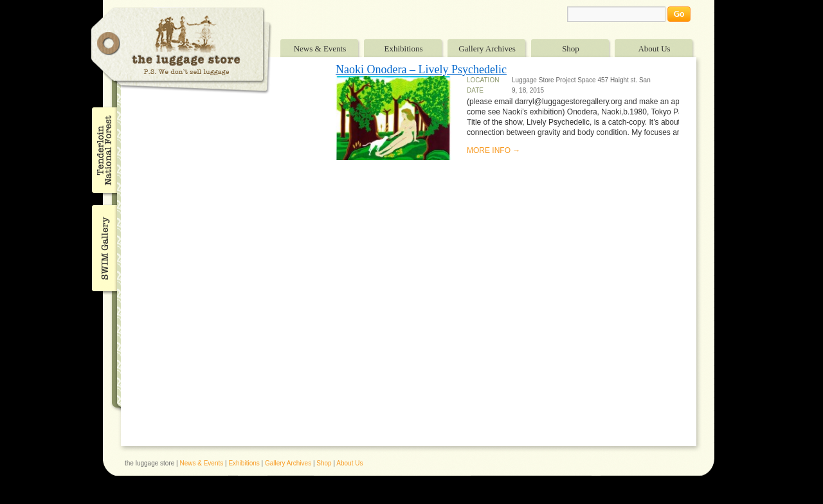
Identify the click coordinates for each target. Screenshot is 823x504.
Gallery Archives (487, 49)
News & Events (320, 49)
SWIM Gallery (103, 246)
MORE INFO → (493, 150)
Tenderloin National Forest (103, 150)
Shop (571, 49)
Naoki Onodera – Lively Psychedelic (421, 69)
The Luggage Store (181, 50)
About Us (654, 49)
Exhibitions (404, 49)
